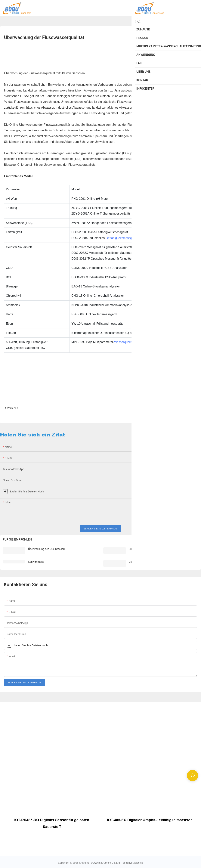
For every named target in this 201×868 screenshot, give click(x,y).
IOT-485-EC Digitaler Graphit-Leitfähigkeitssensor (149, 819)
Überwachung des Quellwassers (47, 549)
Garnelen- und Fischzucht (143, 562)
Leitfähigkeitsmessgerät (121, 238)
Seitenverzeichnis (132, 862)
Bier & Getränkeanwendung (144, 549)
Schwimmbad (36, 562)
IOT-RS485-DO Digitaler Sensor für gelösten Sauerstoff (52, 823)
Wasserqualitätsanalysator (132, 342)
